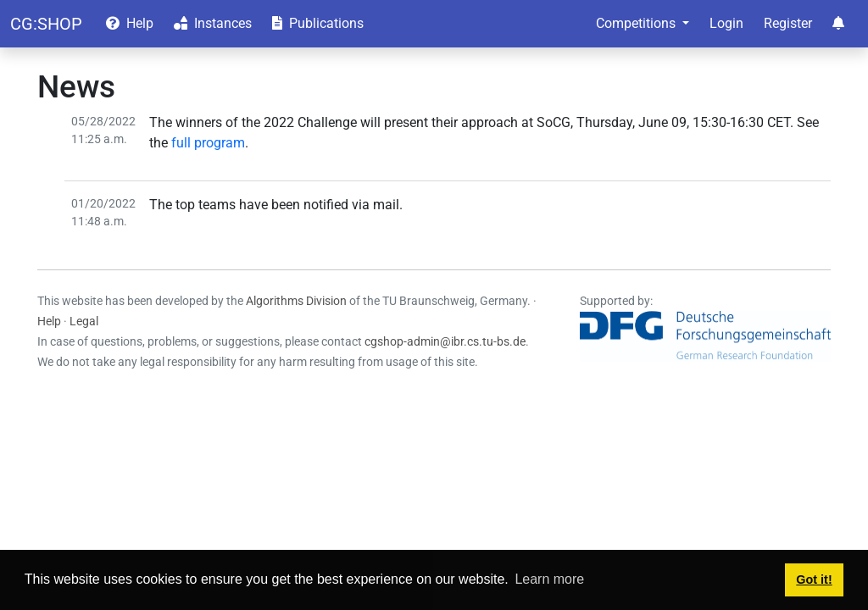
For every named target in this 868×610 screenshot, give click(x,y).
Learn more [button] (549, 579)
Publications (318, 23)
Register (788, 23)
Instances (213, 23)
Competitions (637, 23)
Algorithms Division (296, 301)
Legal (84, 321)
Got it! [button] (814, 579)
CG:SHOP (46, 24)
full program (208, 143)
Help (130, 23)
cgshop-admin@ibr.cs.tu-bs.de (445, 341)
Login (726, 23)
